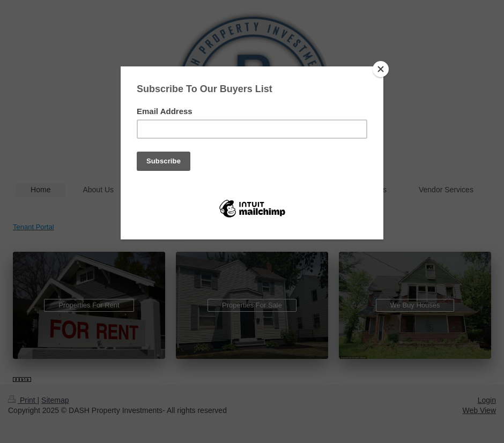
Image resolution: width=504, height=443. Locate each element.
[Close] (381, 69)
